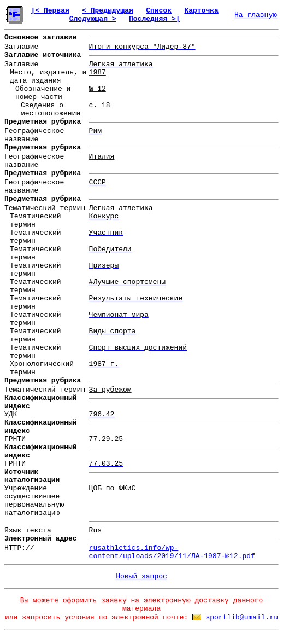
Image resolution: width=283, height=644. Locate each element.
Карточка (201, 11)
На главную (256, 15)
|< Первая (50, 11)
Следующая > (93, 19)
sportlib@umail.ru (242, 617)
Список (159, 11)
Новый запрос (141, 576)
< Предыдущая (108, 11)
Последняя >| (155, 19)
